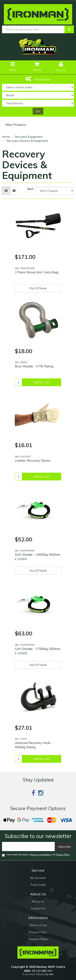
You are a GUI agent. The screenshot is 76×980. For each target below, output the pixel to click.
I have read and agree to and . (36, 855)
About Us (38, 901)
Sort (30, 189)
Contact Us (38, 908)
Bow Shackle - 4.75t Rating (34, 366)
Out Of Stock (38, 288)
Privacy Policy (63, 855)
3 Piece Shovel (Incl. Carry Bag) (37, 272)
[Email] (28, 846)
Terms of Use (38, 925)
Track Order (38, 885)
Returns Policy (38, 939)
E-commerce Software (34, 974)
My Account (38, 878)
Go (38, 111)
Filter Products (16, 125)
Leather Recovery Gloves (33, 461)
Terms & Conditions (41, 855)
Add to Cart (42, 382)
